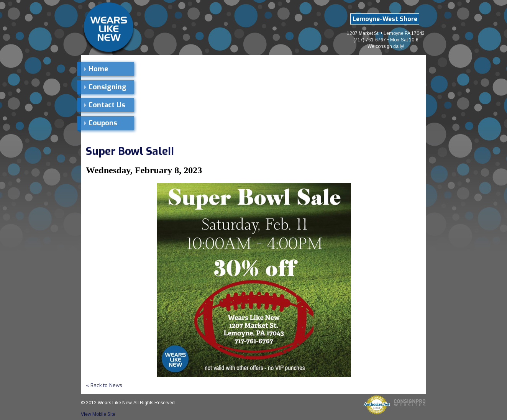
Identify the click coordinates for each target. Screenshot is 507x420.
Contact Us (107, 105)
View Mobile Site (98, 414)
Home (98, 69)
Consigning (107, 87)
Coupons (103, 123)
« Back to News (104, 385)
